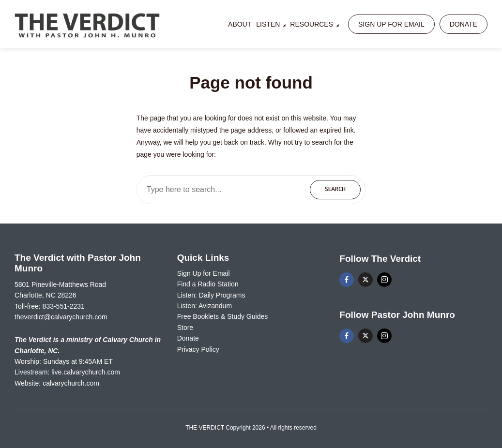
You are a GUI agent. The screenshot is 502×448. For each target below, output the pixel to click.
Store (185, 328)
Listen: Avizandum (205, 306)
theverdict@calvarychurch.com (61, 317)
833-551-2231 (64, 306)
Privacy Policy (198, 349)
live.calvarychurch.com (86, 372)
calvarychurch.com (71, 383)
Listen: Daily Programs (211, 295)
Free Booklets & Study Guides (223, 316)
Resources (312, 24)
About (240, 24)
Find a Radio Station (208, 284)
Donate (464, 24)
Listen (268, 24)
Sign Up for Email (391, 24)
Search (335, 189)
